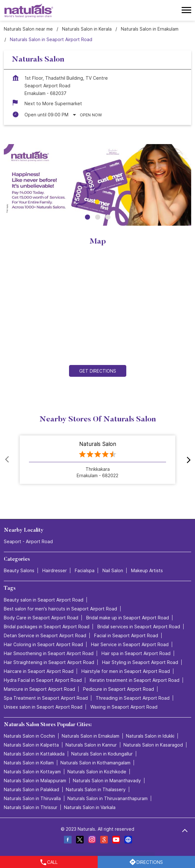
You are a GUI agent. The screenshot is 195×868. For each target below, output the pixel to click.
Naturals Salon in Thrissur (31, 807)
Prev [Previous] (8, 460)
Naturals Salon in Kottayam (32, 772)
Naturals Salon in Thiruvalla (32, 798)
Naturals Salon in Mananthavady (107, 780)
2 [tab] (98, 217)
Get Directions (98, 371)
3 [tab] (108, 217)
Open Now (91, 115)
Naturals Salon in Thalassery (96, 789)
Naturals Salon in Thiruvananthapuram (108, 798)
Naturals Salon (98, 444)
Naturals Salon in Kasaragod (153, 745)
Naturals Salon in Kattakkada (34, 754)
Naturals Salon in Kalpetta (31, 745)
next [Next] (187, 460)
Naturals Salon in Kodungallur (102, 754)
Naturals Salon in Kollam (29, 763)
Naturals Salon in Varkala (90, 807)
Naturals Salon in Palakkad (31, 789)
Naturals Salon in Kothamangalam (95, 763)
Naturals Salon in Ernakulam (91, 736)
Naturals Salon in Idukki (150, 736)
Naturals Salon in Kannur (91, 745)
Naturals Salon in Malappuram (35, 780)
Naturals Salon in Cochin (29, 736)
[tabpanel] (98, 185)
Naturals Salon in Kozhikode (97, 772)
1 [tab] (87, 217)
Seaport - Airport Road (28, 541)
